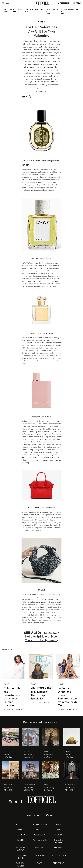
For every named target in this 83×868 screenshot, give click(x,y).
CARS (40, 863)
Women (42, 22)
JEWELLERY (34, 9)
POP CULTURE (40, 840)
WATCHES (56, 9)
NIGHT (21, 840)
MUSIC (21, 830)
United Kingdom (64, 3)
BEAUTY (21, 9)
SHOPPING (59, 863)
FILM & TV (27, 10)
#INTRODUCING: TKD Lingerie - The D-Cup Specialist (42, 693)
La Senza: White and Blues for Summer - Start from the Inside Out (68, 697)
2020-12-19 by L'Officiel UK (40, 703)
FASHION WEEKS (21, 849)
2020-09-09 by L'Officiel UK (13, 709)
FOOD (42, 9)
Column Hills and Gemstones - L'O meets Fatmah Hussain (12, 697)
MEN (59, 824)
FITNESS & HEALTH (64, 11)
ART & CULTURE (13, 10)
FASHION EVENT (21, 864)
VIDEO (59, 830)
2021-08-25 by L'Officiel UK (67, 709)
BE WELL (6, 10)
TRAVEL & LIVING (48, 11)
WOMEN (59, 848)
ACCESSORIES (59, 855)
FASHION (71, 9)
